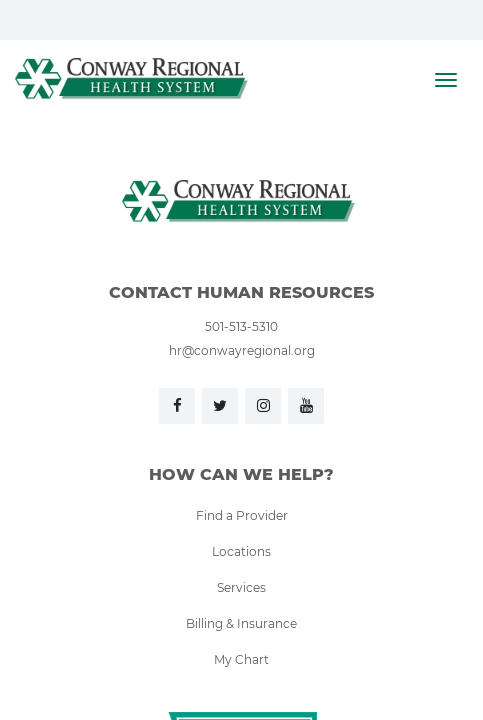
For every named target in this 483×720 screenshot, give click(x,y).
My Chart (241, 659)
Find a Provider (242, 515)
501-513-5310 (241, 326)
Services (241, 587)
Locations (241, 551)
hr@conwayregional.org (242, 350)
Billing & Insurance (241, 623)
